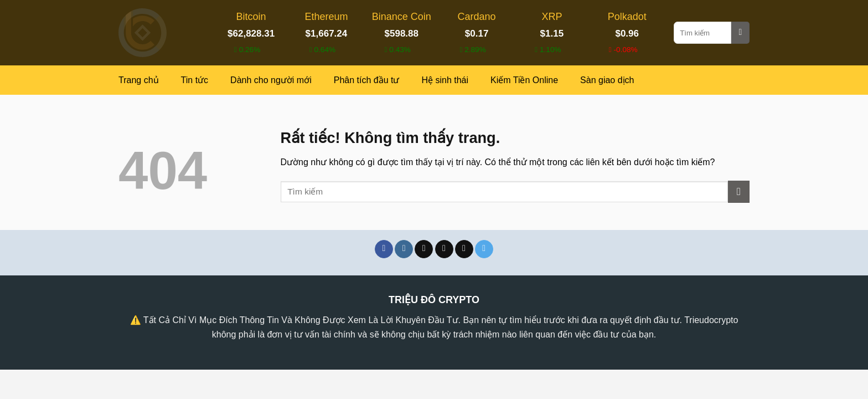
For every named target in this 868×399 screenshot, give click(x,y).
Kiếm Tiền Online (524, 80)
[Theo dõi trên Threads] (464, 249)
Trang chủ (139, 80)
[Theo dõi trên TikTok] (424, 249)
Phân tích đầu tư (367, 80)
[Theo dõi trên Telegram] (484, 249)
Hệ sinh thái (445, 80)
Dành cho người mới (271, 80)
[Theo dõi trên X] (444, 249)
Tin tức (195, 80)
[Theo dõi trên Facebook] (384, 249)
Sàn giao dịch (607, 80)
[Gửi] (740, 33)
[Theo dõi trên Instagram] (404, 249)
